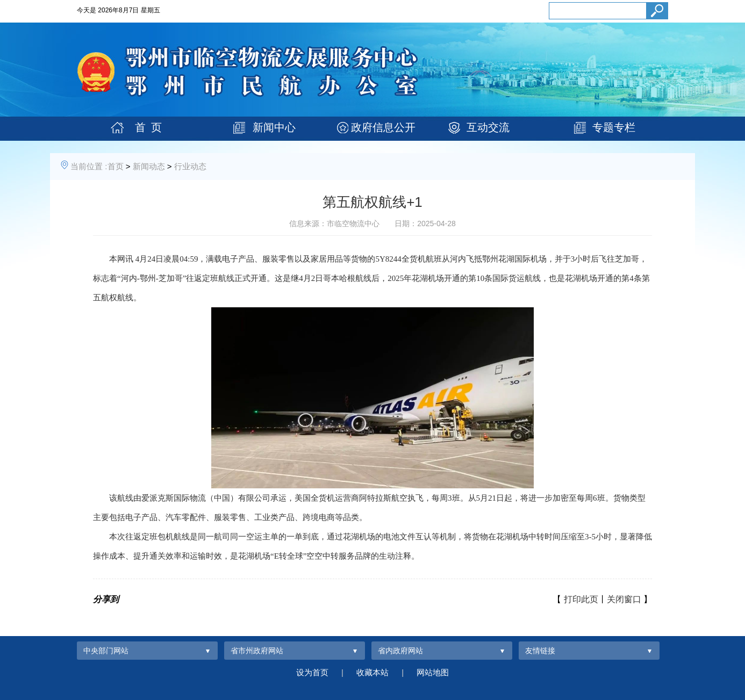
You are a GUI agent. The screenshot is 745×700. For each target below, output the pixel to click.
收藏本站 (372, 672)
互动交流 (488, 127)
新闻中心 (274, 127)
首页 (116, 166)
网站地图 (433, 672)
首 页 (148, 127)
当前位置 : (89, 166)
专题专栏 (614, 127)
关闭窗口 (624, 599)
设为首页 (312, 672)
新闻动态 (149, 166)
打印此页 (581, 599)
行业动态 (190, 166)
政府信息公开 (383, 127)
